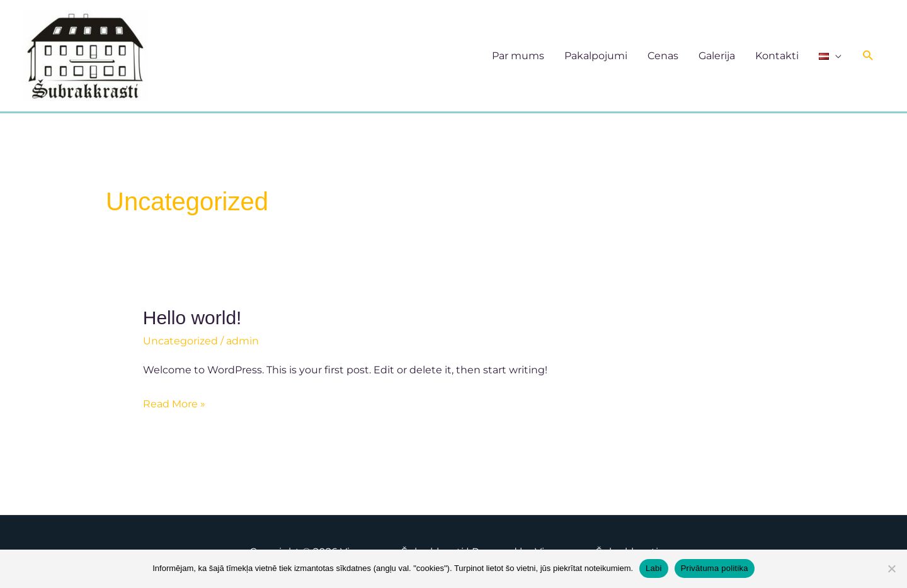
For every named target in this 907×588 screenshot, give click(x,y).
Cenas (663, 56)
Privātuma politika (715, 568)
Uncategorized (180, 341)
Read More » (174, 402)
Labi (654, 568)
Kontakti (777, 56)
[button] (868, 56)
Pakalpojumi (596, 56)
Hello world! (192, 318)
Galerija (717, 56)
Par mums (518, 56)
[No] (891, 568)
